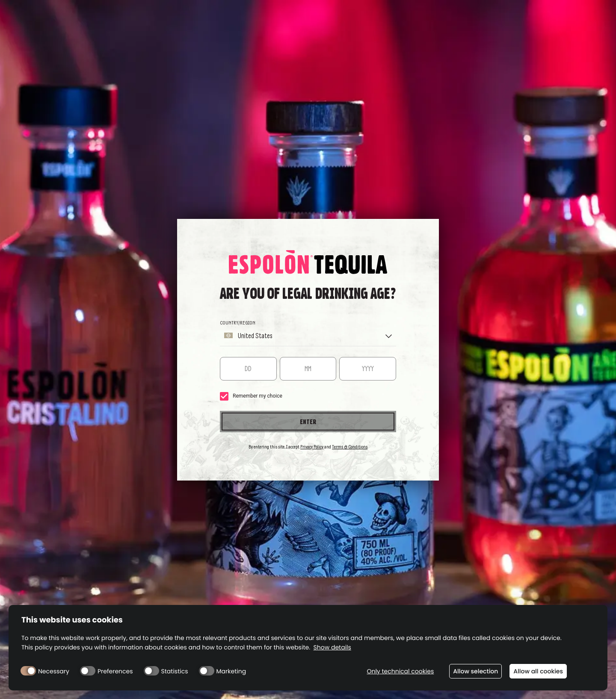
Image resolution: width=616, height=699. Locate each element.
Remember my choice (251, 396)
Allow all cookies (538, 671)
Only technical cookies (400, 671)
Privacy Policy (312, 447)
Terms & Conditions (350, 447)
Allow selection (475, 671)
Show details (332, 647)
